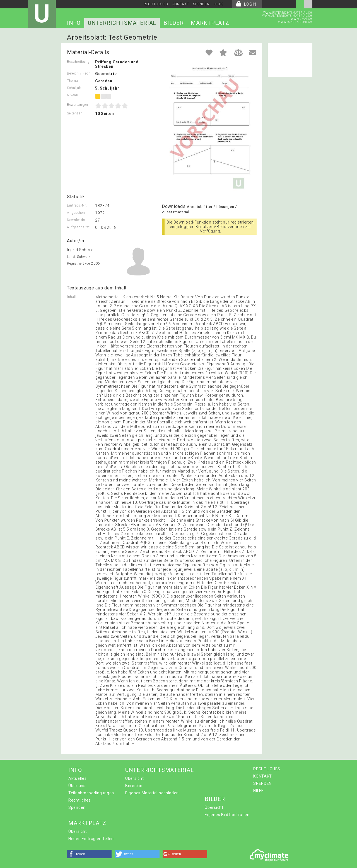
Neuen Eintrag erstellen (91, 839)
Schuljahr (75, 88)
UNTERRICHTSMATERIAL (122, 23)
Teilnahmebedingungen (91, 793)
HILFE (219, 4)
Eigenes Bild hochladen (227, 815)
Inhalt (72, 297)
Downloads (76, 220)
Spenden (77, 807)
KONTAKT (180, 4)
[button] (89, 854)
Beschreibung (78, 62)
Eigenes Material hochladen (152, 793)
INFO (74, 23)
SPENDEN (201, 4)
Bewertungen (78, 105)
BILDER (173, 23)
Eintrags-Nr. (77, 205)
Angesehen (76, 213)
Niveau (73, 95)
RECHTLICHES (156, 4)
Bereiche (134, 786)
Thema (73, 81)
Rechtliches (80, 800)
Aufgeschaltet (78, 227)
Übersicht (134, 778)
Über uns (77, 786)
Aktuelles (77, 778)
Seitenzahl (75, 113)
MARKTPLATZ (210, 23)
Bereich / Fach (79, 73)
